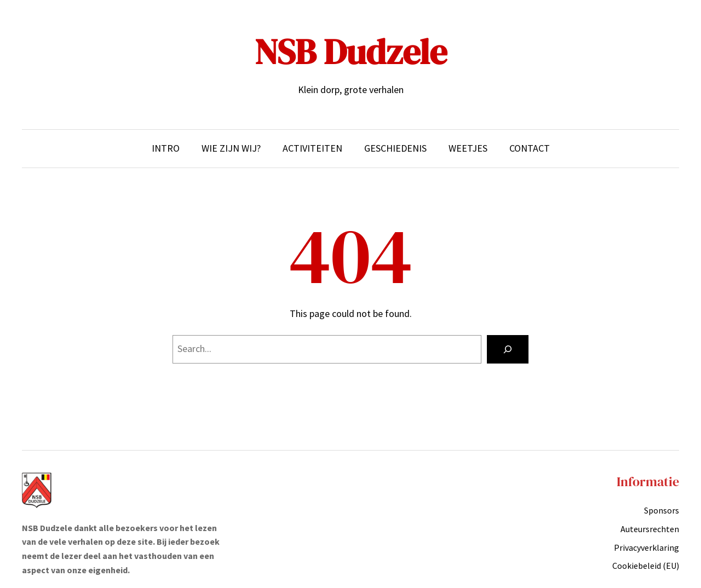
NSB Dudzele (351, 52)
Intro (166, 148)
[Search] (508, 349)
